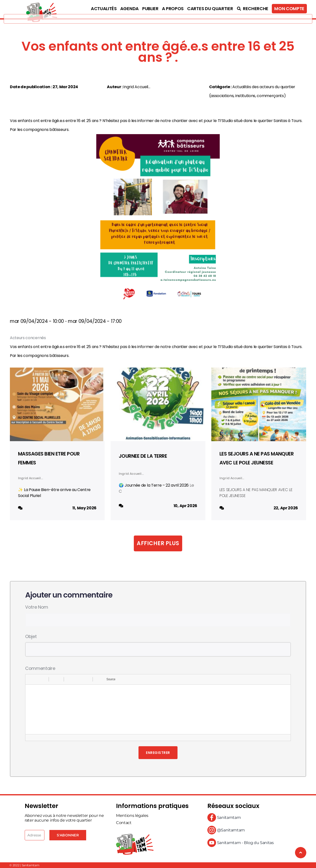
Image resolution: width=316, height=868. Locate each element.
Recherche (252, 9)
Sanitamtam (224, 817)
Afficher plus (158, 543)
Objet (31, 636)
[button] (31, 679)
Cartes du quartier (210, 9)
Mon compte (289, 9)
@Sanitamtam (226, 830)
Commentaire (40, 668)
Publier (150, 9)
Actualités (104, 9)
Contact (124, 823)
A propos (173, 9)
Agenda (129, 9)
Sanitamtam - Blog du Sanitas (241, 843)
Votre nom (37, 607)
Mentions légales (132, 816)
